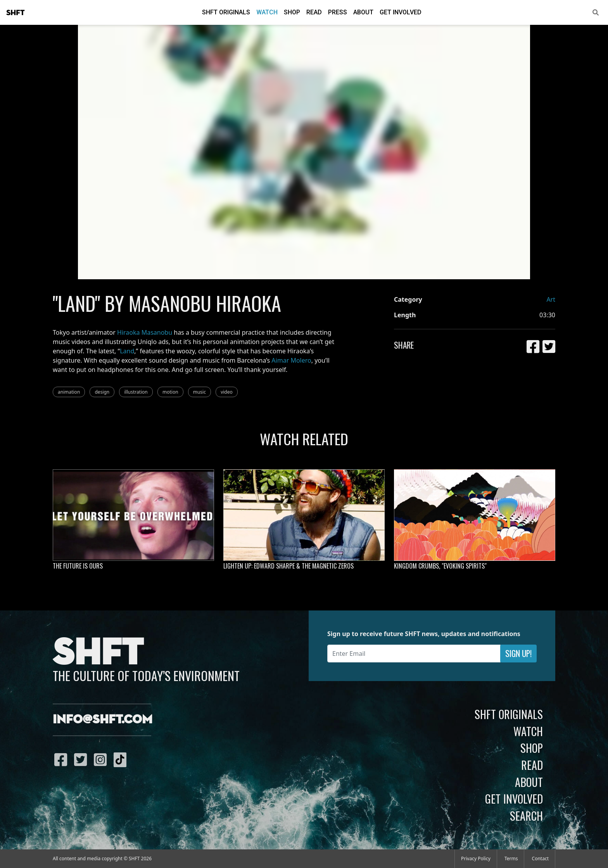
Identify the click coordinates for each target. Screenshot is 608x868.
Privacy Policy (476, 858)
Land (127, 351)
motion (170, 392)
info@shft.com (103, 720)
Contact (540, 858)
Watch (267, 12)
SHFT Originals (226, 12)
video (227, 392)
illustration (136, 392)
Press (338, 12)
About (363, 12)
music (199, 392)
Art (551, 299)
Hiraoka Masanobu (145, 332)
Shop (292, 12)
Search (526, 816)
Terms (511, 858)
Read (314, 12)
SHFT (16, 13)
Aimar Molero (291, 360)
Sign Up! (518, 653)
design (102, 392)
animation (69, 392)
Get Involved (401, 12)
